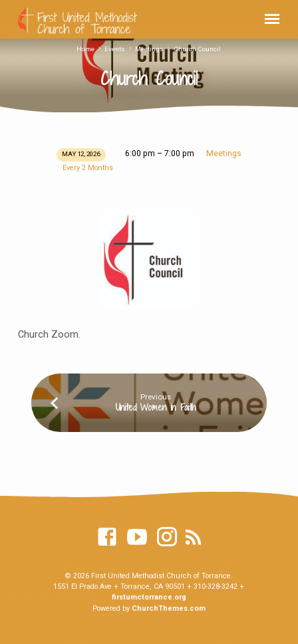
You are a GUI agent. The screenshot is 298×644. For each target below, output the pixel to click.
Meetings (149, 49)
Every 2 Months (88, 168)
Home (85, 49)
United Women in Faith (156, 407)
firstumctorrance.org (149, 597)
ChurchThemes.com (169, 608)
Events (115, 49)
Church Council (197, 49)
